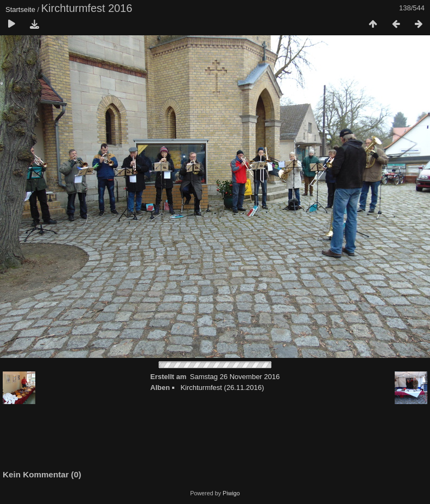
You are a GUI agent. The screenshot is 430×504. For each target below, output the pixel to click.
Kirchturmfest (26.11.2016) (222, 388)
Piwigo (231, 493)
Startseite (20, 10)
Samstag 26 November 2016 (235, 377)
